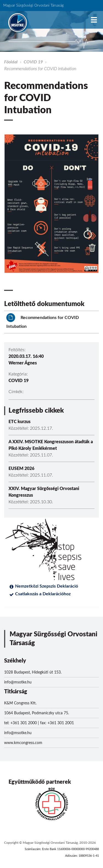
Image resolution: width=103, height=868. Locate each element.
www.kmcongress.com (23, 743)
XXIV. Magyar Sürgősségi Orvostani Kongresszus (44, 492)
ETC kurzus (20, 422)
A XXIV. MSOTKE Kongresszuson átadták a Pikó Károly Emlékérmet (51, 445)
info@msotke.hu (18, 682)
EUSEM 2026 (21, 469)
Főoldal (11, 62)
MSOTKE (18, 23)
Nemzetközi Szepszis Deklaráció (47, 586)
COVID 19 (33, 62)
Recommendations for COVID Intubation (43, 321)
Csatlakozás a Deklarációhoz (43, 594)
